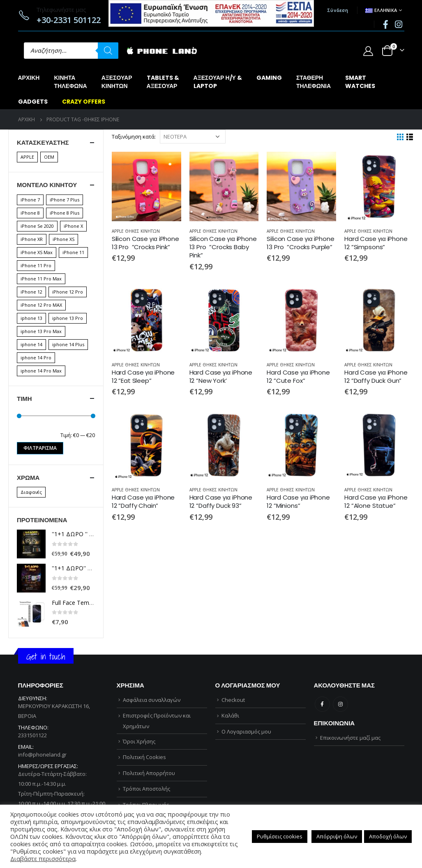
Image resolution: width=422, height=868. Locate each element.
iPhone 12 (31, 292)
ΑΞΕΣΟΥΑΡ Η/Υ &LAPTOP (218, 82)
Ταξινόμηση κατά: (134, 137)
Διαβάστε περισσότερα (43, 859)
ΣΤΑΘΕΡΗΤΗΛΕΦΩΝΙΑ (314, 82)
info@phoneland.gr (42, 755)
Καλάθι (230, 715)
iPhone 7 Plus (65, 200)
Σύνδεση (338, 10)
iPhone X (73, 226)
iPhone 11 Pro (36, 265)
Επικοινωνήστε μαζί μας (350, 738)
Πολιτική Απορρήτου (149, 773)
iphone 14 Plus (68, 344)
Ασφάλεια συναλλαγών (152, 700)
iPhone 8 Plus (65, 213)
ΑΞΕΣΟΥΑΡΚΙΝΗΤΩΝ (117, 82)
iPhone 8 (30, 213)
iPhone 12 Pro (68, 292)
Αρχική (29, 78)
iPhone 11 (73, 252)
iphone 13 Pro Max (41, 331)
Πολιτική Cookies (144, 757)
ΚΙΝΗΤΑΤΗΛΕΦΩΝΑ (70, 82)
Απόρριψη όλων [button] (337, 836)
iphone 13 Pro (68, 318)
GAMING (269, 78)
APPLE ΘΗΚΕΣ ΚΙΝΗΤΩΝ (136, 231)
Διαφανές (31, 492)
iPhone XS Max (37, 252)
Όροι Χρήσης (139, 741)
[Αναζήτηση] (108, 51)
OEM (49, 157)
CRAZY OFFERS (84, 102)
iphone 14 (31, 344)
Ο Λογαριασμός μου (246, 731)
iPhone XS (63, 239)
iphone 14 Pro (36, 358)
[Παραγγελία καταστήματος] (193, 137)
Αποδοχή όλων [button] (388, 836)
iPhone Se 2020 (37, 226)
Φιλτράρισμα (40, 448)
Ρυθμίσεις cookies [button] (280, 836)
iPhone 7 (30, 200)
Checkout (233, 700)
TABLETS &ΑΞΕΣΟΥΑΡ (163, 82)
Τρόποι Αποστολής (146, 789)
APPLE (27, 157)
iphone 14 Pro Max (41, 371)
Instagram (340, 704)
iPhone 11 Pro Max (41, 279)
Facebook (322, 704)
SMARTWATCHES (360, 82)
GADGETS (33, 102)
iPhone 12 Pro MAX (41, 305)
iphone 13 (31, 318)
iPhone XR (32, 239)
